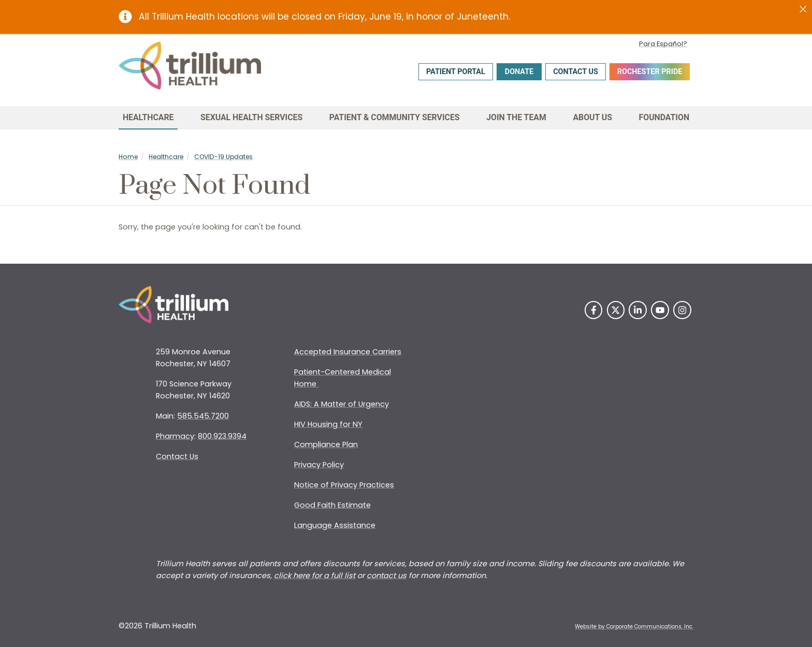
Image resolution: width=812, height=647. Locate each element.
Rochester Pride (650, 72)
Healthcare (148, 117)
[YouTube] (660, 310)
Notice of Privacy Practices (344, 485)
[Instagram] (682, 310)
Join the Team (516, 117)
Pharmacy (175, 436)
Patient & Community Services (395, 117)
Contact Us (576, 72)
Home (128, 157)
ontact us (389, 576)
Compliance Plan (326, 444)
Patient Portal (456, 72)
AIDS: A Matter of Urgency (342, 404)
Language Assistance (335, 525)
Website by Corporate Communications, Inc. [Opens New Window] (634, 627)
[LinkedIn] (638, 310)
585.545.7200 (203, 416)
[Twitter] (616, 310)
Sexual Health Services (251, 117)
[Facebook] (594, 310)
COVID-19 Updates (223, 157)
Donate (519, 72)
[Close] (803, 9)
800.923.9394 (222, 436)
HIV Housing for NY (328, 424)
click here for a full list (315, 576)
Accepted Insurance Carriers (348, 352)
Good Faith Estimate (332, 505)
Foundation (664, 117)
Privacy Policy (319, 465)
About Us (592, 117)
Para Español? (663, 44)
